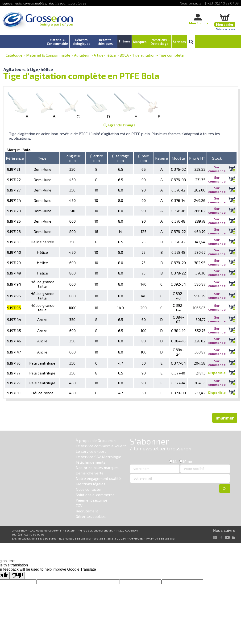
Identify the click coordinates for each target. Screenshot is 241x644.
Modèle (178, 158)
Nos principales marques (97, 467)
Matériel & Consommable (48, 55)
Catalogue (14, 55)
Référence (15, 158)
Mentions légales (91, 484)
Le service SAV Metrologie (98, 457)
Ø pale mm (143, 158)
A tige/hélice (105, 55)
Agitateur (82, 55)
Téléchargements (91, 462)
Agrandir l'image (120, 125)
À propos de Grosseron (96, 440)
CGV (79, 505)
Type (42, 158)
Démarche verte (90, 473)
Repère (162, 158)
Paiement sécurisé (91, 500)
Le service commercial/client (101, 446)
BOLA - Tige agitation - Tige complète (152, 55)
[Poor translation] (17, 575)
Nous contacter (89, 489)
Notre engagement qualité (98, 478)
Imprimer (225, 418)
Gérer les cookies (91, 516)
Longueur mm (72, 158)
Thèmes (125, 41)
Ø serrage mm (120, 158)
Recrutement (87, 511)
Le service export (91, 451)
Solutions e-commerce (95, 495)
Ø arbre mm (96, 158)
